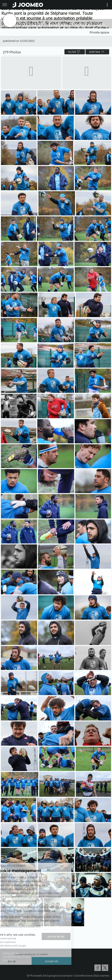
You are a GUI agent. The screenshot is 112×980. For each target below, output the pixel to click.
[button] (10, 961)
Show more (56, 936)
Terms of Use (11, 953)
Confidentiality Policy (17, 956)
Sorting (97, 52)
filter (75, 52)
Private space (99, 32)
